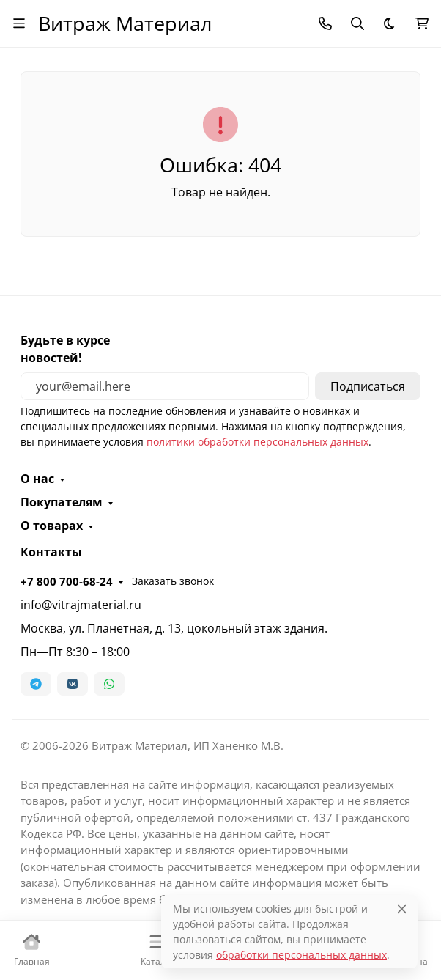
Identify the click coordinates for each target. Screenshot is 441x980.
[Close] (402, 909)
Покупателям (62, 502)
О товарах (52, 526)
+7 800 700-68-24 (67, 581)
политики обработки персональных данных (257, 442)
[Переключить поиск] (357, 23)
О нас (37, 479)
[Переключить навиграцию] (19, 23)
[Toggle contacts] (325, 23)
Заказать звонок (173, 581)
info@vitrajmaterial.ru (81, 605)
